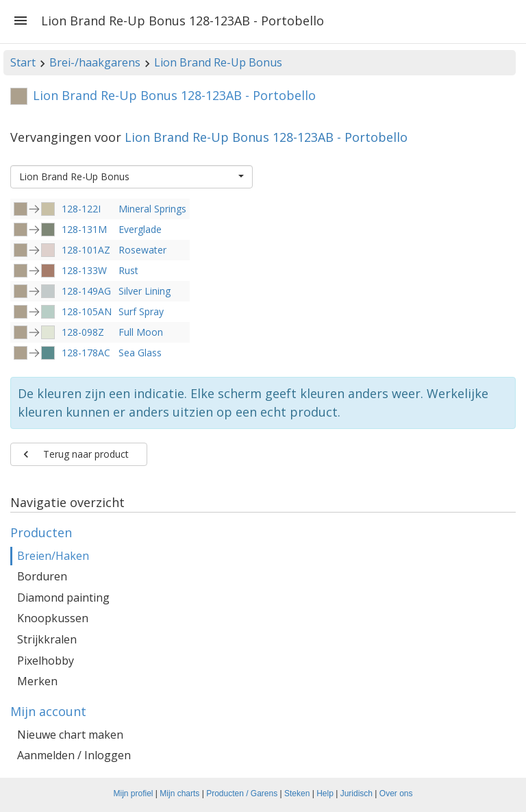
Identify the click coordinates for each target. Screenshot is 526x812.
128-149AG (86, 291)
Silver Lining (145, 291)
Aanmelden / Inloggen (74, 755)
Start (23, 62)
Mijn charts (179, 793)
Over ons (396, 793)
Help (325, 793)
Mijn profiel (134, 793)
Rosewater (142, 250)
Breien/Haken (53, 556)
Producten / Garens (242, 793)
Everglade (140, 229)
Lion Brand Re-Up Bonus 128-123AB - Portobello (266, 137)
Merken (37, 681)
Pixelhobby (46, 661)
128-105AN (87, 311)
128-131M (84, 229)
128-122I (81, 209)
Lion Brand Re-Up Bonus (218, 62)
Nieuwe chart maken (70, 735)
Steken (297, 793)
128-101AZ (86, 250)
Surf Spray (141, 311)
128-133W (84, 270)
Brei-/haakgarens (95, 62)
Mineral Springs (152, 209)
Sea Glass (140, 353)
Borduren (42, 576)
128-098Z (83, 332)
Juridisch (356, 793)
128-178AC (86, 353)
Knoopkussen (53, 618)
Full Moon (141, 332)
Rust (128, 270)
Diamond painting (63, 598)
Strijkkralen (47, 639)
